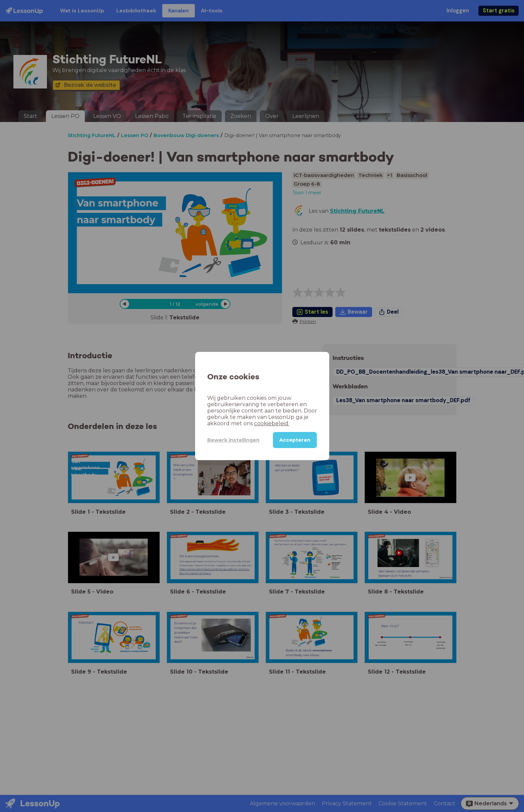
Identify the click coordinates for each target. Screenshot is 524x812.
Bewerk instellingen (233, 440)
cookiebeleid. (272, 423)
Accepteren (295, 440)
